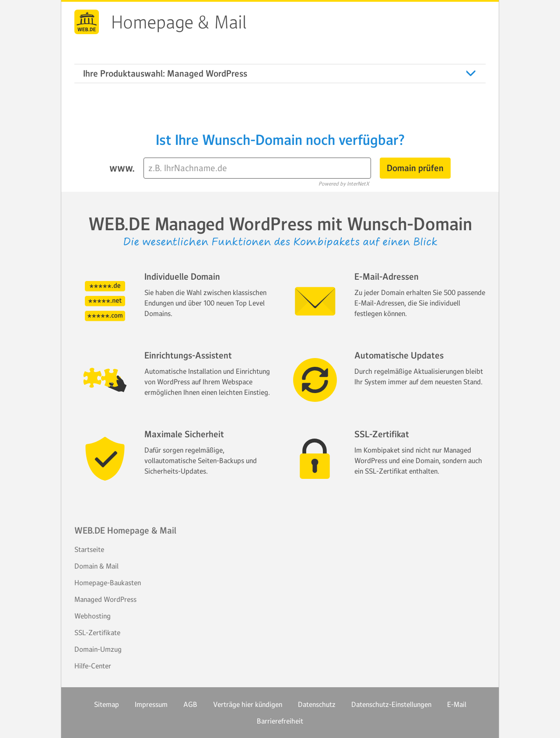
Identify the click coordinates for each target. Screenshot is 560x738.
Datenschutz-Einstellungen (391, 704)
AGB (190, 704)
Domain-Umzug (98, 649)
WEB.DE (87, 22)
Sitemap (107, 704)
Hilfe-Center (93, 666)
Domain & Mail (96, 566)
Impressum (151, 704)
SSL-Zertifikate (97, 633)
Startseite (89, 549)
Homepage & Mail (179, 22)
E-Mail (457, 704)
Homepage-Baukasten (108, 583)
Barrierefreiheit (280, 721)
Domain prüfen (415, 168)
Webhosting (93, 616)
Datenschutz (317, 704)
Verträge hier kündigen (248, 704)
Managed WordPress (105, 599)
